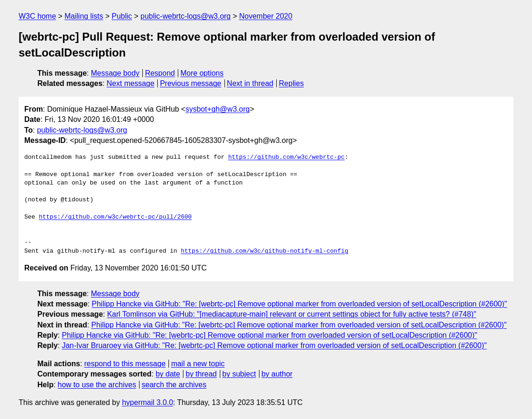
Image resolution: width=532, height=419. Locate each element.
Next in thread (250, 83)
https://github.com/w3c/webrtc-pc (287, 157)
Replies (291, 83)
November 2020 (266, 16)
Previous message (191, 83)
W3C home (37, 16)
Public (122, 16)
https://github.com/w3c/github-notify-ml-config (264, 251)
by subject (239, 374)
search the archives (174, 385)
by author (277, 374)
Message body (115, 73)
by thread (201, 374)
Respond (160, 73)
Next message (131, 83)
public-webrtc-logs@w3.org (185, 16)
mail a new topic (198, 364)
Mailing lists (84, 16)
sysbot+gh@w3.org (217, 109)
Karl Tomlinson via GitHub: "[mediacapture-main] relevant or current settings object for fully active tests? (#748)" (291, 314)
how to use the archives (97, 385)
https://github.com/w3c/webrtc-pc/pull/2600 (115, 217)
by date (168, 374)
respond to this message (125, 364)
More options (202, 73)
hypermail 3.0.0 (147, 402)
